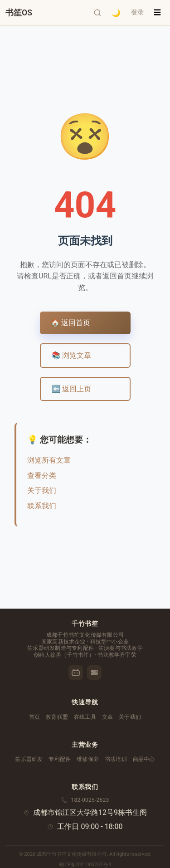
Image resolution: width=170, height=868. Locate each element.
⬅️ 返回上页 (72, 389)
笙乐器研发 (29, 759)
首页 (34, 717)
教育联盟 (57, 717)
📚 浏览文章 (72, 355)
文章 (107, 717)
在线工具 (85, 717)
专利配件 (60, 759)
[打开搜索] (97, 13)
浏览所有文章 (49, 460)
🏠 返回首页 (71, 323)
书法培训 (116, 759)
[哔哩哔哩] (76, 673)
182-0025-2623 (90, 800)
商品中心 (144, 759)
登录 (137, 12)
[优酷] (94, 673)
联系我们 (42, 506)
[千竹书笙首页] (19, 13)
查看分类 (42, 475)
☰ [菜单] (157, 12)
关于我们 (42, 490)
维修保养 (88, 759)
